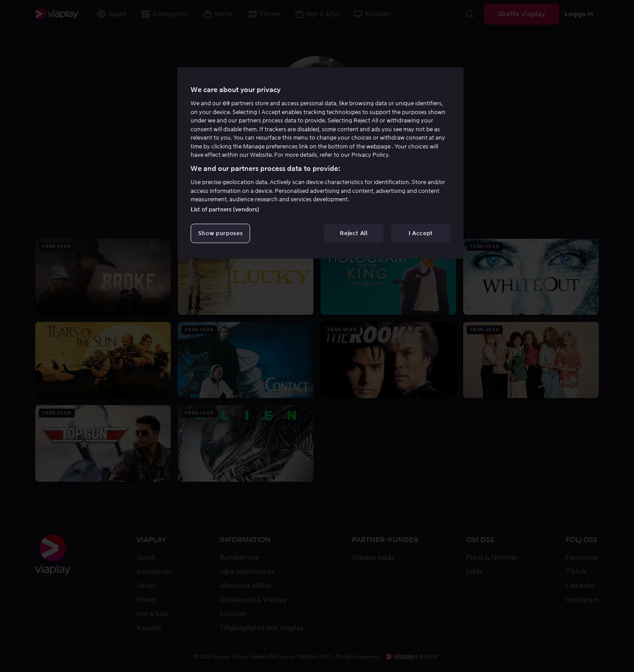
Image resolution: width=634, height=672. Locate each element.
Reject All (354, 233)
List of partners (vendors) (225, 209)
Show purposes (220, 233)
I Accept (421, 233)
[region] (321, 163)
